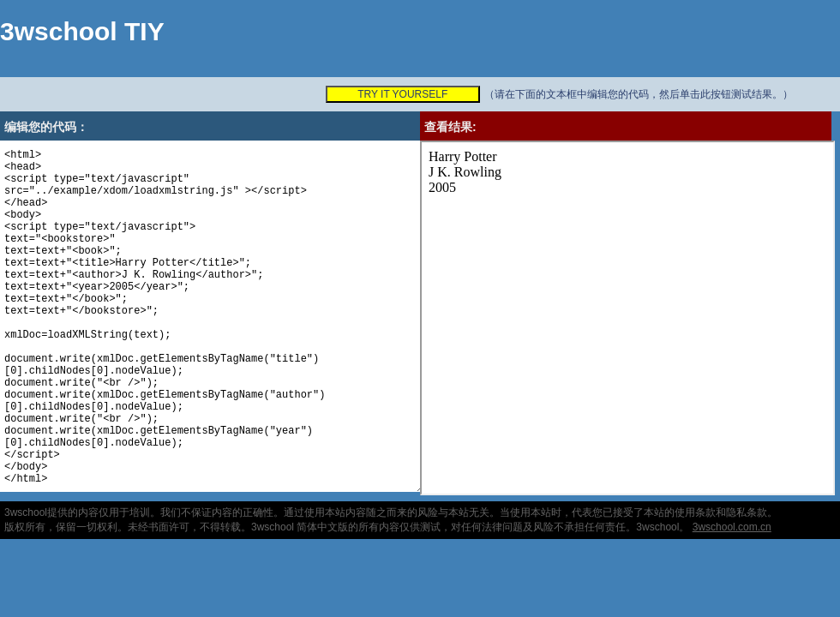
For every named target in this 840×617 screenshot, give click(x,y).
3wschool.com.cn (732, 527)
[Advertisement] (247, 54)
